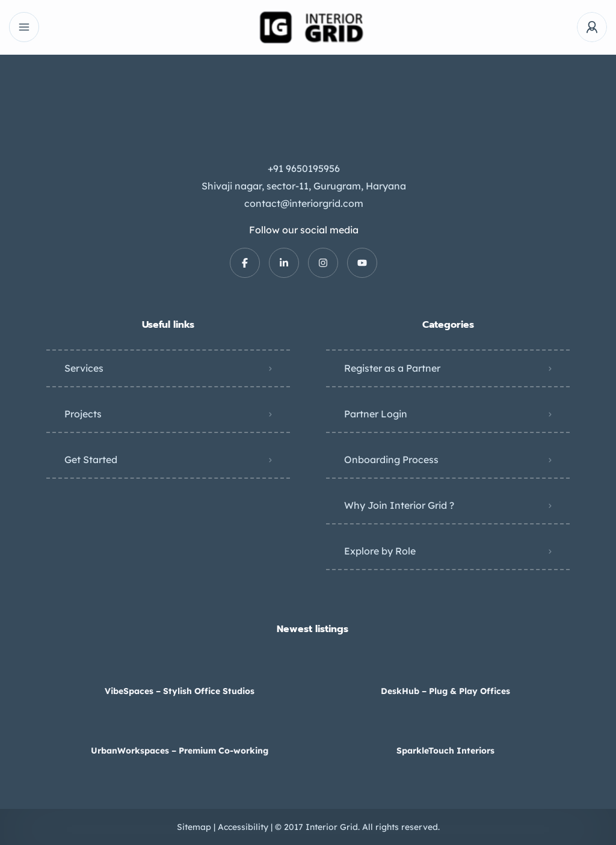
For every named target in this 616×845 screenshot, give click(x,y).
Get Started (91, 459)
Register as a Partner (392, 368)
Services (84, 368)
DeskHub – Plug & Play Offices (445, 691)
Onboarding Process (391, 459)
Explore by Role (380, 551)
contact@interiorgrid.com (304, 203)
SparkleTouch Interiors (445, 751)
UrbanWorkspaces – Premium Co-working (180, 751)
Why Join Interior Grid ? (399, 505)
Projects (83, 414)
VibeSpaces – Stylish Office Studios (180, 691)
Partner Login (376, 414)
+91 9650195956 (304, 168)
